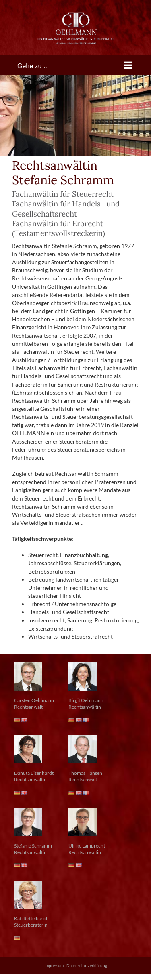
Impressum (54, 965)
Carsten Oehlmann (34, 700)
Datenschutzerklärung (87, 965)
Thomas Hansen (85, 773)
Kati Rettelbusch (31, 918)
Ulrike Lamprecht (87, 846)
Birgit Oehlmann (86, 700)
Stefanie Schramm (33, 846)
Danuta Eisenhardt (34, 773)
